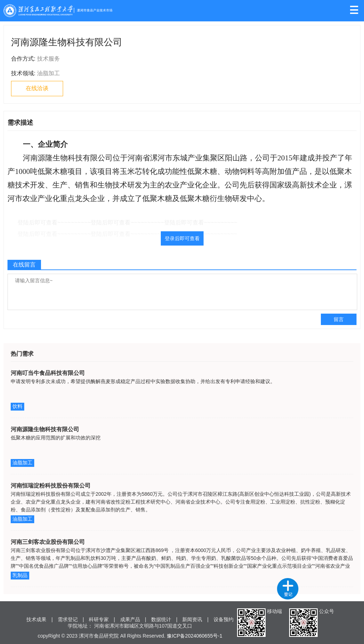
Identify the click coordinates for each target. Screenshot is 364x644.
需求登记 (68, 619)
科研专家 (99, 619)
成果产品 (130, 619)
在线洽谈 (37, 88)
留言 (339, 319)
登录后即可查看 (182, 238)
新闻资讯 (192, 619)
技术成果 (36, 619)
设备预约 (224, 619)
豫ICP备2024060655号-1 (195, 636)
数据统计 (161, 619)
